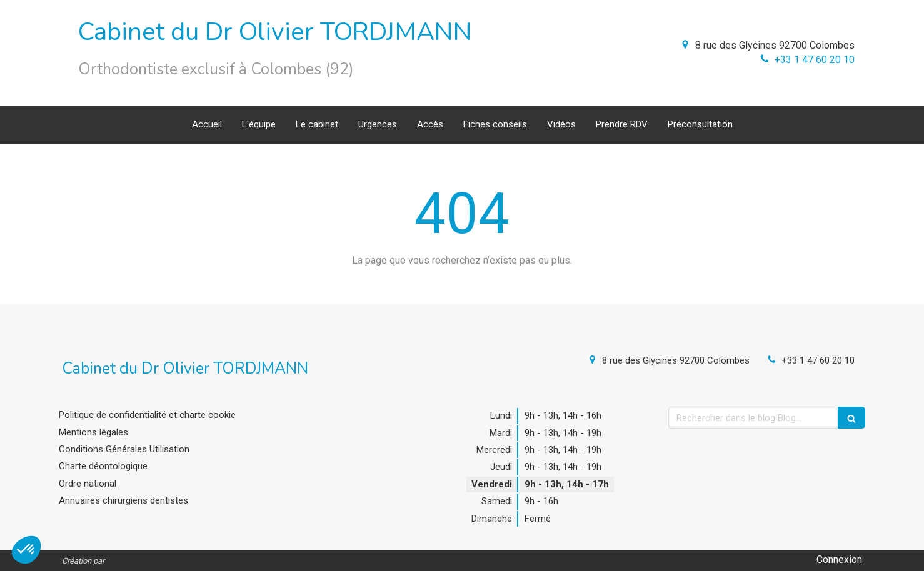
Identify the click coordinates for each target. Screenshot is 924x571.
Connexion (839, 559)
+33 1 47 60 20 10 (815, 60)
